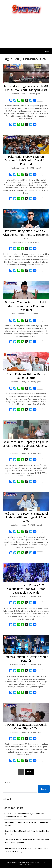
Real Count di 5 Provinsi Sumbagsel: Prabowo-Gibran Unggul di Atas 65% (26, 517)
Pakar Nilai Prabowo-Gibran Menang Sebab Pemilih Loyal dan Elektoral (26, 160)
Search (6, 783)
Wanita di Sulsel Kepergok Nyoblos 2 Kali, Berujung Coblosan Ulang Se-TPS (26, 446)
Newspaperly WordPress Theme (32, 863)
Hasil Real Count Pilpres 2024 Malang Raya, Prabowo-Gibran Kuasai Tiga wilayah (26, 589)
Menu (47, 51)
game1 (38, 94)
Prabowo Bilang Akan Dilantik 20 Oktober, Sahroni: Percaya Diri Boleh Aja (26, 235)
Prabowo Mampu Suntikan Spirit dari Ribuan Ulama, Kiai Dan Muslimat (26, 306)
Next (29, 772)
